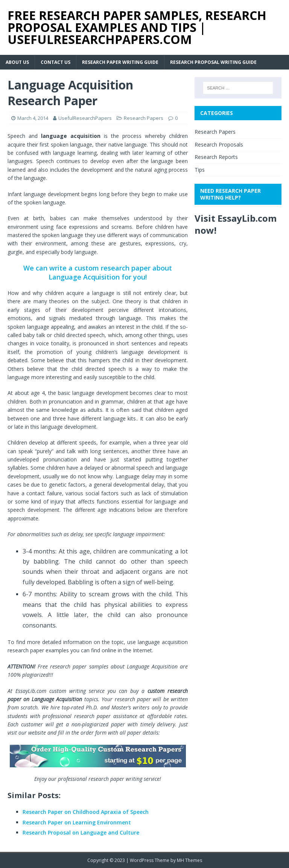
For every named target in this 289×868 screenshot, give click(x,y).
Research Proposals (219, 144)
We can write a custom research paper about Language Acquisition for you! (98, 272)
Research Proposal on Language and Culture (81, 832)
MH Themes (189, 860)
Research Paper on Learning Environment (77, 822)
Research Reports (216, 157)
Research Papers (144, 118)
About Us (17, 62)
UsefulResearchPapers (85, 118)
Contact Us (56, 62)
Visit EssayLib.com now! (236, 224)
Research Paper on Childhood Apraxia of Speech (86, 812)
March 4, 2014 (33, 118)
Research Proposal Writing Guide (213, 62)
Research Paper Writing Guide (120, 62)
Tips (200, 170)
